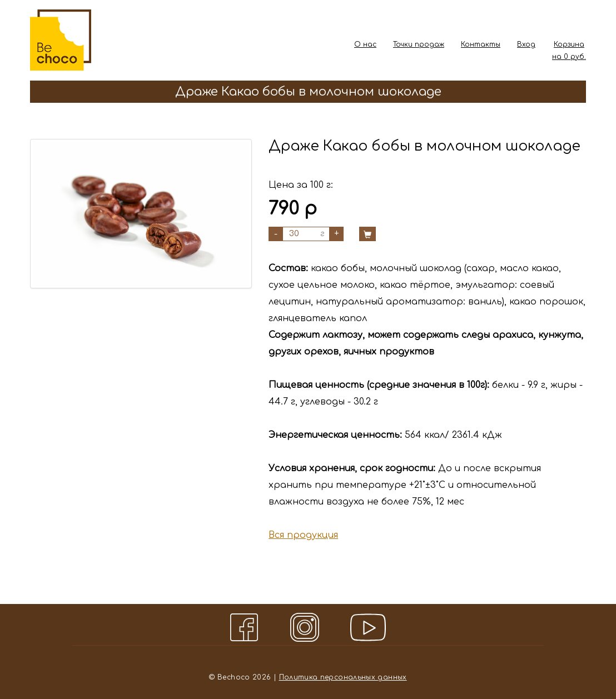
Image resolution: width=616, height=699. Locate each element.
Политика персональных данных (343, 677)
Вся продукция (303, 535)
